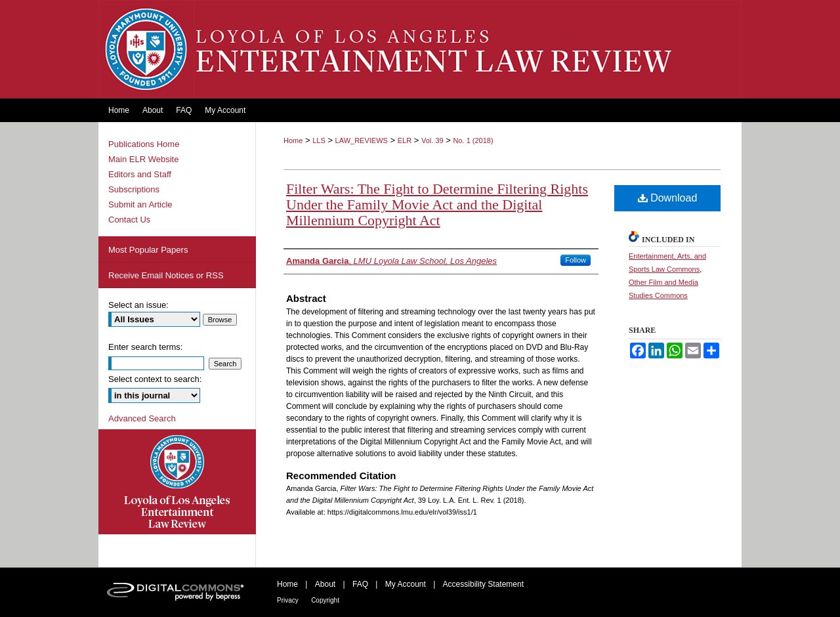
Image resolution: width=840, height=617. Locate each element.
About (325, 584)
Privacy (288, 600)
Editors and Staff (140, 174)
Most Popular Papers (148, 250)
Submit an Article (140, 204)
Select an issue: (138, 305)
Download (668, 198)
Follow (576, 260)
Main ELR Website (143, 159)
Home (293, 140)
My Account (406, 584)
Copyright (325, 600)
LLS (319, 140)
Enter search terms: (145, 347)
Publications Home (144, 144)
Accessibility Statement (483, 584)
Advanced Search (142, 418)
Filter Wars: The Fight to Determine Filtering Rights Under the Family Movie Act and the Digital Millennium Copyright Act (437, 204)
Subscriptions (134, 189)
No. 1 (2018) (473, 140)
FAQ (360, 584)
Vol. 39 (432, 140)
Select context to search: (155, 379)
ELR (405, 140)
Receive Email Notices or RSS (166, 275)
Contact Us (129, 220)
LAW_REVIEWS (362, 140)
